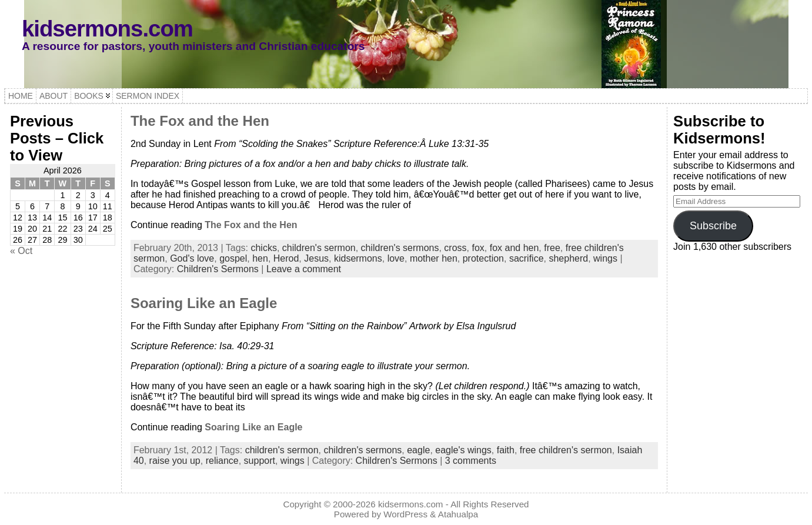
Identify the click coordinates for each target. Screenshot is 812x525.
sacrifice (527, 258)
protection (483, 258)
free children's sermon (566, 450)
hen (260, 258)
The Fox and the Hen (200, 121)
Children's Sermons (218, 269)
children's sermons (400, 248)
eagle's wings (463, 450)
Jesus (316, 258)
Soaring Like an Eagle (204, 303)
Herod (286, 258)
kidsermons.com (107, 29)
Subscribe (713, 226)
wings (605, 258)
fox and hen (514, 248)
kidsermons (358, 258)
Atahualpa (458, 514)
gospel (233, 258)
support (260, 461)
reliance (222, 461)
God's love (192, 258)
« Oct (21, 251)
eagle (418, 450)
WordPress (405, 514)
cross (455, 248)
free (552, 248)
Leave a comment (304, 269)
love (396, 258)
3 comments (471, 461)
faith (506, 450)
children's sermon (319, 248)
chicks (263, 248)
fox (478, 248)
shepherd (568, 258)
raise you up (175, 461)
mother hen (434, 258)
